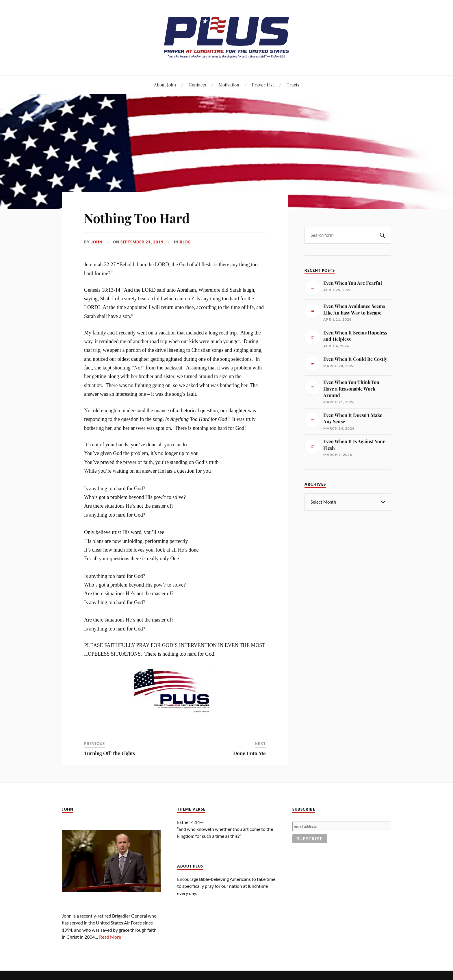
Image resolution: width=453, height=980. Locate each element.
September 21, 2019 (142, 242)
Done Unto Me (249, 753)
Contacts (197, 85)
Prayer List (263, 85)
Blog (185, 242)
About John (165, 85)
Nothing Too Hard (137, 218)
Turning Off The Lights (110, 753)
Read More (110, 937)
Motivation (229, 85)
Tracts (293, 85)
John (97, 242)
